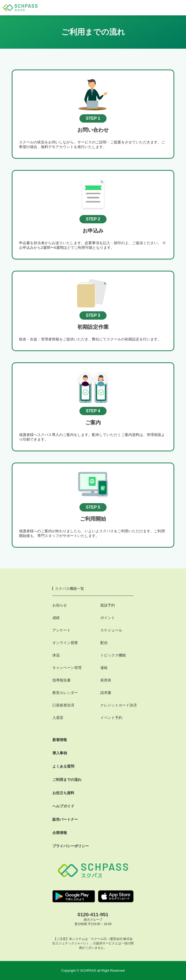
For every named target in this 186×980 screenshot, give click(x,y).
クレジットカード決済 (119, 705)
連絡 (104, 668)
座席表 (106, 680)
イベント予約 (111, 718)
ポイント (108, 618)
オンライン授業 (65, 643)
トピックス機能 (113, 655)
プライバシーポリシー (71, 846)
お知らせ (60, 605)
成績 (56, 618)
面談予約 (108, 605)
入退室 (58, 718)
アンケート (61, 630)
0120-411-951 (93, 915)
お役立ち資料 (63, 793)
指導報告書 (61, 680)
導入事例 (60, 753)
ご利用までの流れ (67, 780)
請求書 (106, 693)
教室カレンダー (65, 693)
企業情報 (60, 833)
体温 (56, 655)
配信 (104, 643)
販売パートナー (65, 819)
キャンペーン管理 (67, 668)
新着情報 (60, 740)
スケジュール (111, 630)
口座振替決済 (63, 705)
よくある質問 (63, 766)
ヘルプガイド (63, 806)
